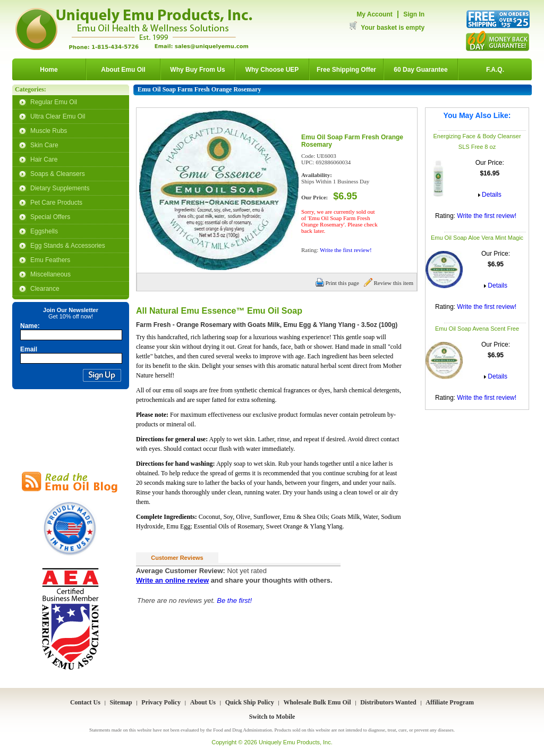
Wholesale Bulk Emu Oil (317, 702)
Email (29, 349)
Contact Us (85, 702)
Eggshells (44, 231)
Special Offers (50, 217)
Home (49, 70)
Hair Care (44, 159)
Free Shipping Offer (346, 70)
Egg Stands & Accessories (68, 246)
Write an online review (172, 580)
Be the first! (234, 600)
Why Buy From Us (197, 70)
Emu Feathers (50, 260)
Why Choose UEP (272, 70)
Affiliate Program (450, 702)
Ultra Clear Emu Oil (58, 116)
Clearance (45, 289)
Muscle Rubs (49, 131)
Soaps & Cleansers (58, 174)
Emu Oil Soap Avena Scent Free (477, 329)
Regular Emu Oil (54, 102)
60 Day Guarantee (420, 70)
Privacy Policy (161, 702)
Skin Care (44, 145)
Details (492, 195)
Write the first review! (487, 216)
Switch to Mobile (272, 717)
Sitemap (121, 702)
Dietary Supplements (60, 188)
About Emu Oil (123, 70)
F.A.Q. (495, 70)
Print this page (337, 283)
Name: (30, 326)
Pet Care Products (56, 203)
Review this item (389, 283)
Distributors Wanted (388, 702)
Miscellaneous (50, 274)
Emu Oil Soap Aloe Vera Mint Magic (477, 238)
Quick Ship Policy (250, 702)
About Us (203, 702)
